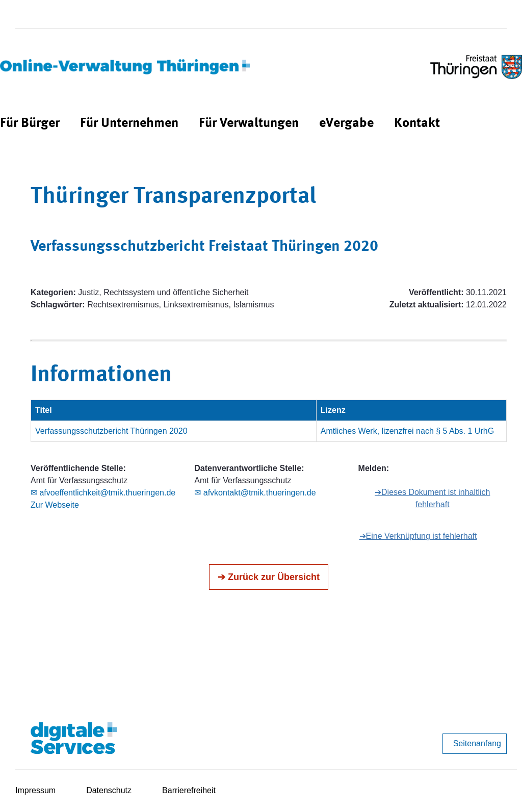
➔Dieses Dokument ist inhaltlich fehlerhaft (432, 498)
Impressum (35, 790)
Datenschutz (109, 790)
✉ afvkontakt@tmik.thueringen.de (255, 493)
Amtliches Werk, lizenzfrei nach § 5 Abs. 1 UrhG (407, 431)
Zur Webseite (55, 505)
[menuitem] (30, 124)
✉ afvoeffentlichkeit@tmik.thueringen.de (103, 493)
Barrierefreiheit (189, 790)
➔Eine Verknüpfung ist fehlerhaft (418, 536)
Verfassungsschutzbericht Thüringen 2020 (111, 431)
